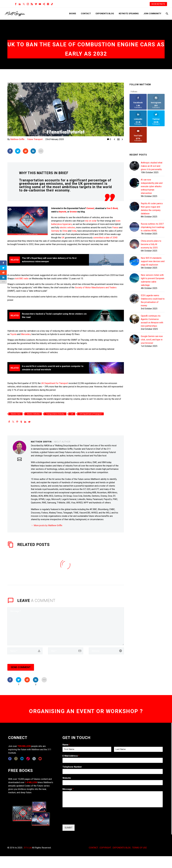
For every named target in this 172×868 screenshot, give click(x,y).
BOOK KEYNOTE (158, 4)
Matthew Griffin (17, 139)
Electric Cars (16, 414)
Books (73, 14)
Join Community (152, 14)
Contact (86, 14)
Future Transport (35, 139)
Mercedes (26, 334)
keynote (63, 212)
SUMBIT (69, 828)
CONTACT (93, 848)
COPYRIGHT (105, 848)
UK (63, 238)
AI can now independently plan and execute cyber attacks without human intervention (152, 186)
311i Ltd (28, 848)
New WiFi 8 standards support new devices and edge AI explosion (153, 261)
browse (73, 212)
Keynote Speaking (129, 14)
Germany (55, 231)
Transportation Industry (55, 414)
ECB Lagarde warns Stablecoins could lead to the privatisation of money (153, 300)
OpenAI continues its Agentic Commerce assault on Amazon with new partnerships (152, 321)
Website (67, 778)
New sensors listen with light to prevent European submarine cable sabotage (153, 280)
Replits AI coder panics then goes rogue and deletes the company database (152, 209)
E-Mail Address (71, 756)
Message (68, 789)
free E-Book (112, 208)
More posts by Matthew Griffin (48, 525)
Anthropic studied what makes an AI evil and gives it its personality (152, 166)
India (74, 231)
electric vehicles (67, 228)
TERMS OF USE (139, 848)
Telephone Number (72, 767)
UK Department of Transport (91, 414)
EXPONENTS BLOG (122, 848)
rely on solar (91, 221)
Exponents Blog (105, 14)
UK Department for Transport (55, 383)
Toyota (13, 334)
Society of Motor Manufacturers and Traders (96, 288)
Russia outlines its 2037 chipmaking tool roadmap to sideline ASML (153, 227)
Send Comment (21, 667)
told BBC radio (22, 279)
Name (66, 745)
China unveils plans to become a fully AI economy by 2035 (151, 244)
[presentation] (83, 820)
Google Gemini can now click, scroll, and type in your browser (152, 340)
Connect (90, 208)
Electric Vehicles (33, 414)
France (115, 228)
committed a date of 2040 (105, 238)
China (65, 231)
